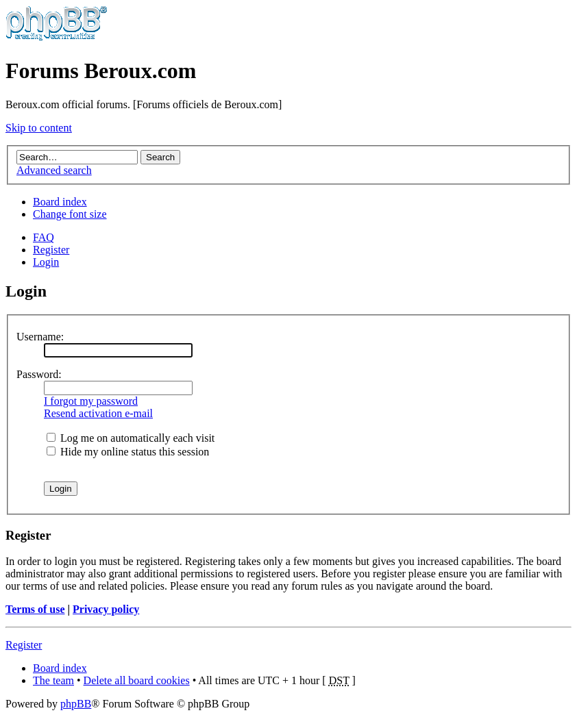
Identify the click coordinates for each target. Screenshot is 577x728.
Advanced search (54, 170)
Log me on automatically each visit (131, 438)
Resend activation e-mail (98, 413)
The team (53, 680)
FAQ (44, 237)
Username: (40, 337)
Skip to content (39, 128)
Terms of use (35, 609)
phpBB (76, 704)
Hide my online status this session (128, 452)
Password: (39, 374)
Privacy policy (106, 609)
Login (46, 262)
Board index (60, 202)
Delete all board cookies (137, 680)
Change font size (70, 214)
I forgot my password (91, 401)
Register (51, 250)
